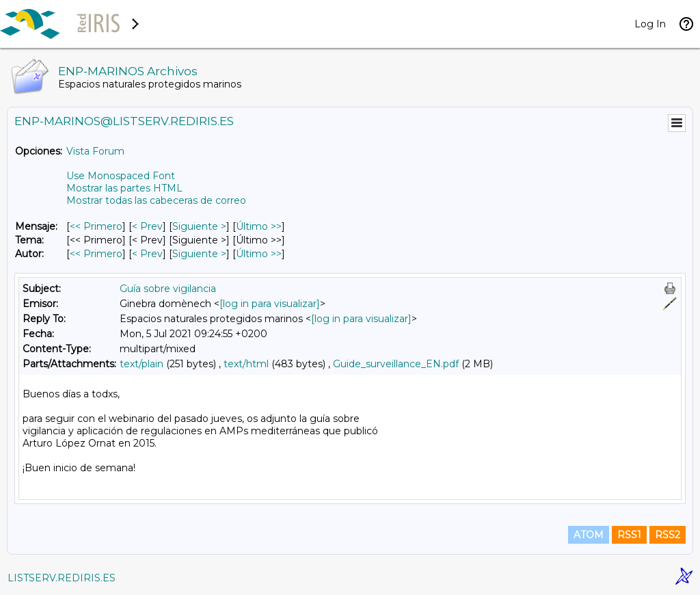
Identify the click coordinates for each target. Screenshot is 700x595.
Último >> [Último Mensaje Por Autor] (259, 254)
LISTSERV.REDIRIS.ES (62, 578)
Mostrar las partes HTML (124, 188)
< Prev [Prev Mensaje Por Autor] (147, 254)
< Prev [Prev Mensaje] (147, 226)
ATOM (589, 535)
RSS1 (629, 535)
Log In (650, 24)
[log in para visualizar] (270, 304)
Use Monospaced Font (121, 176)
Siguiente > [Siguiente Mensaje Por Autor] (199, 254)
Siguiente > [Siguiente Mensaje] (199, 226)
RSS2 (668, 535)
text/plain (142, 364)
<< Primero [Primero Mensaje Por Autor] (96, 254)
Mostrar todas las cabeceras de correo (156, 200)
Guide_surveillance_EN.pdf (396, 364)
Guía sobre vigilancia (168, 289)
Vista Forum (95, 151)
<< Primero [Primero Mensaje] (96, 226)
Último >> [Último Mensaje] (259, 226)
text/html (246, 364)
